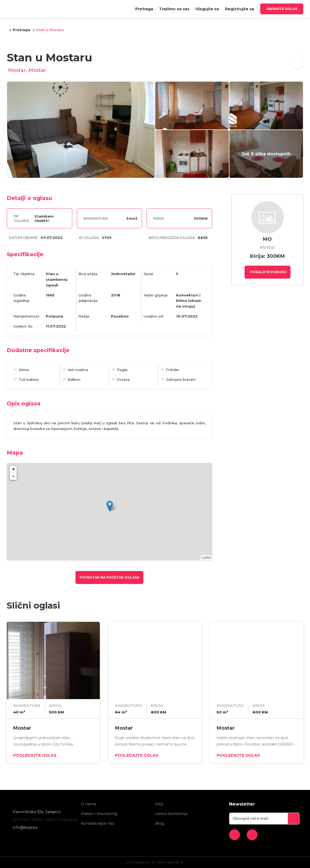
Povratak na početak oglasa (109, 577)
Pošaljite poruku (268, 272)
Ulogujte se (207, 9)
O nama (88, 804)
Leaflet (206, 557)
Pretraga (144, 9)
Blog (159, 823)
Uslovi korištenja (171, 814)
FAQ (159, 804)
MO (267, 239)
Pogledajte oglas (35, 755)
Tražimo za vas (174, 9)
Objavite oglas (282, 9)
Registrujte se (240, 9)
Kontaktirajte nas (98, 823)
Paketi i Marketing (99, 814)
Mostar (22, 728)
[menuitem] (144, 9)
